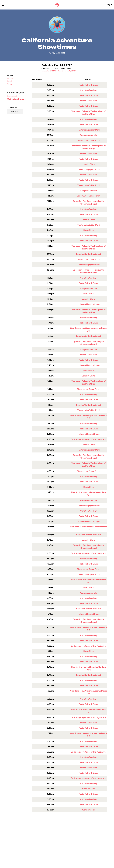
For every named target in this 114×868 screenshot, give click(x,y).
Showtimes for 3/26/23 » (67, 71)
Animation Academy (88, 90)
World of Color (89, 789)
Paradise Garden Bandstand (88, 254)
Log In (110, 5)
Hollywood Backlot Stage (88, 304)
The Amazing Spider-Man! (88, 130)
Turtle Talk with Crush (88, 85)
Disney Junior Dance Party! (88, 140)
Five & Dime (88, 230)
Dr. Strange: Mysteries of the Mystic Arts (89, 439)
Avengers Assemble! (88, 135)
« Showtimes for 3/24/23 (47, 71)
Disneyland (12, 96)
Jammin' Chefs (88, 164)
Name (10, 78)
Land (9, 81)
